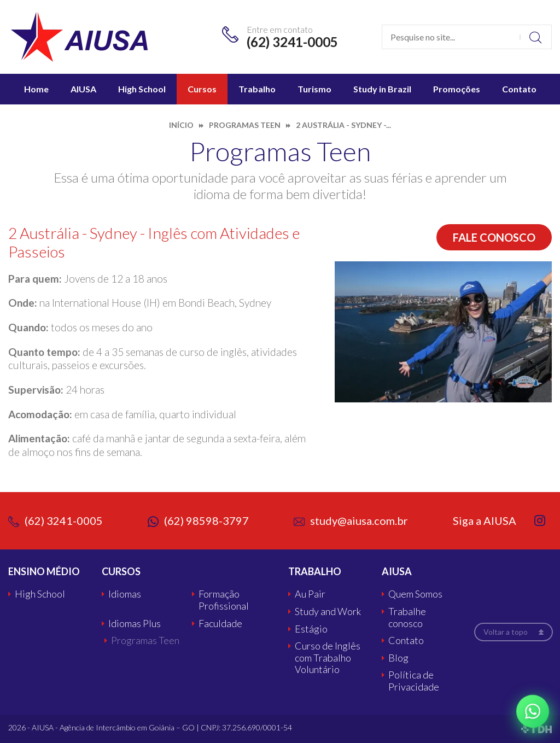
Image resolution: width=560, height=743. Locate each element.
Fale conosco (494, 237)
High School (142, 89)
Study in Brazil (382, 89)
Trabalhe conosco (407, 618)
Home (36, 89)
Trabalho (257, 89)
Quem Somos (415, 594)
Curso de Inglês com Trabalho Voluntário (328, 658)
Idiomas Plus (135, 624)
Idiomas (125, 594)
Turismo (314, 89)
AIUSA (83, 89)
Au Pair (310, 594)
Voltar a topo (506, 632)
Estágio (311, 629)
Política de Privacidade (414, 681)
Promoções (457, 89)
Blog (398, 658)
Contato (519, 89)
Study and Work (328, 612)
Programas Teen (145, 640)
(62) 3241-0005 (292, 42)
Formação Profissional (224, 600)
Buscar (536, 37)
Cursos (202, 89)
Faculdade (220, 624)
